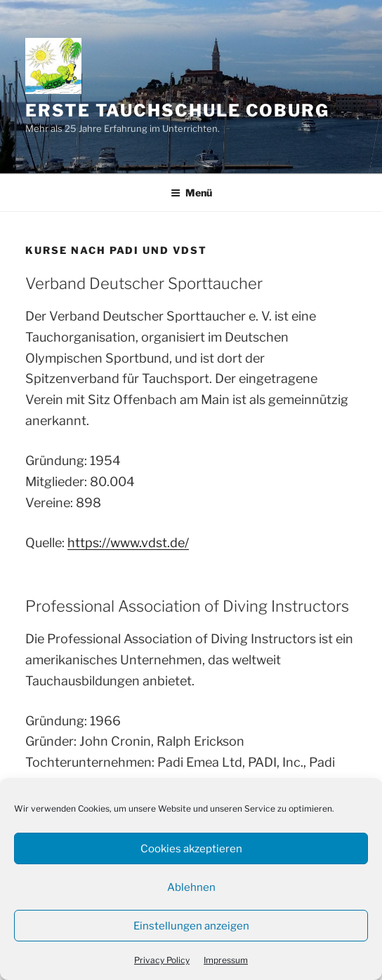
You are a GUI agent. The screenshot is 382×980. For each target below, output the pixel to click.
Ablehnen (191, 887)
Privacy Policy (162, 960)
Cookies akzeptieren (191, 849)
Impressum (226, 960)
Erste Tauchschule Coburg (177, 110)
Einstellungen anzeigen (191, 926)
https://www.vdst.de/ (128, 543)
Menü (191, 193)
